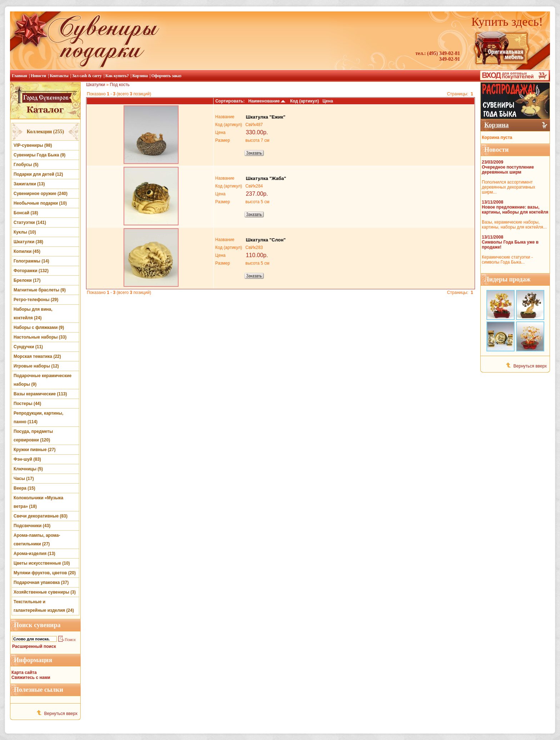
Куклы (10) (25, 232)
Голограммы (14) (31, 261)
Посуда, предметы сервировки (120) (33, 436)
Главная (19, 76)
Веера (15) (24, 488)
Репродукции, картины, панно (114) (38, 417)
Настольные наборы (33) (40, 337)
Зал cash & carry (87, 76)
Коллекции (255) (45, 132)
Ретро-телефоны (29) (36, 300)
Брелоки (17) (27, 280)
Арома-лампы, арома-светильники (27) (37, 540)
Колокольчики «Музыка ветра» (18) (38, 502)
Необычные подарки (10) (40, 203)
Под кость (120, 85)
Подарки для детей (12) (38, 174)
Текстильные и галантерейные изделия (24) (44, 606)
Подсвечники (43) (32, 526)
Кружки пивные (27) (34, 450)
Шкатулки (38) (28, 242)
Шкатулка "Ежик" (266, 117)
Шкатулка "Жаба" (266, 178)
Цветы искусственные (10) (42, 563)
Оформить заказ (166, 76)
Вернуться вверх (61, 714)
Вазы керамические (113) (40, 394)
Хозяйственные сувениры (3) (45, 592)
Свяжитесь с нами (31, 677)
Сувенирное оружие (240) (41, 194)
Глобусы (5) (26, 165)
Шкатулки (96, 85)
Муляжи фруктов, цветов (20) (45, 573)
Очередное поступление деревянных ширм (508, 170)
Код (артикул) (304, 101)
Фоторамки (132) (31, 271)
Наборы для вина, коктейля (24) (33, 314)
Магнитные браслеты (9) (40, 290)
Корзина (140, 76)
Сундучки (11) (28, 347)
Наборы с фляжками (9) (39, 327)
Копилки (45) (27, 251)
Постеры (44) (27, 404)
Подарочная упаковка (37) (41, 582)
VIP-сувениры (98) (33, 145)
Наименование (267, 101)
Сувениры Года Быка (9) (39, 155)
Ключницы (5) (28, 469)
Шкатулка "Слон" (266, 240)
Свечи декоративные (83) (41, 516)
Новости (38, 76)
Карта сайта (24, 672)
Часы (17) (24, 479)
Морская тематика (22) (37, 356)
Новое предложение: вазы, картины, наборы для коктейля (515, 210)
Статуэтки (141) (30, 222)
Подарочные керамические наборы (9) (42, 380)
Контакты (59, 76)
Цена (328, 101)
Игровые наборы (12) (36, 366)
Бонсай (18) (26, 213)
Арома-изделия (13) (34, 554)
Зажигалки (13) (29, 184)
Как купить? (117, 76)
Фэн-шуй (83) (27, 459)
